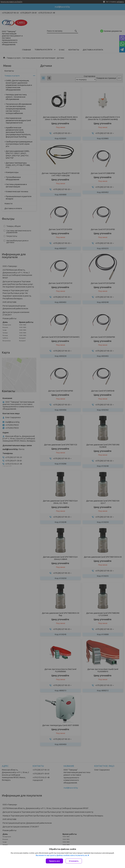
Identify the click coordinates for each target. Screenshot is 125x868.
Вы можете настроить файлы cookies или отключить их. (62, 855)
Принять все (54, 861)
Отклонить (74, 861)
